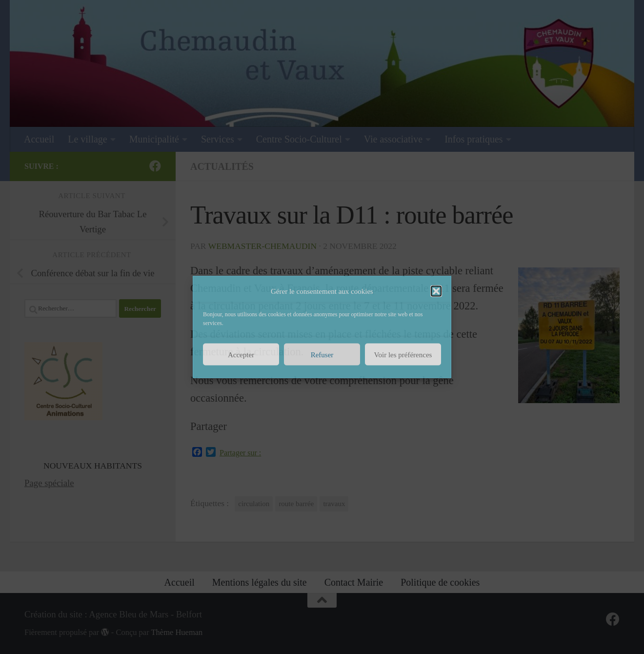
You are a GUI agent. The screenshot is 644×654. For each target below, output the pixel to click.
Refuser (322, 354)
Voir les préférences (403, 354)
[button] (436, 291)
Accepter (241, 354)
